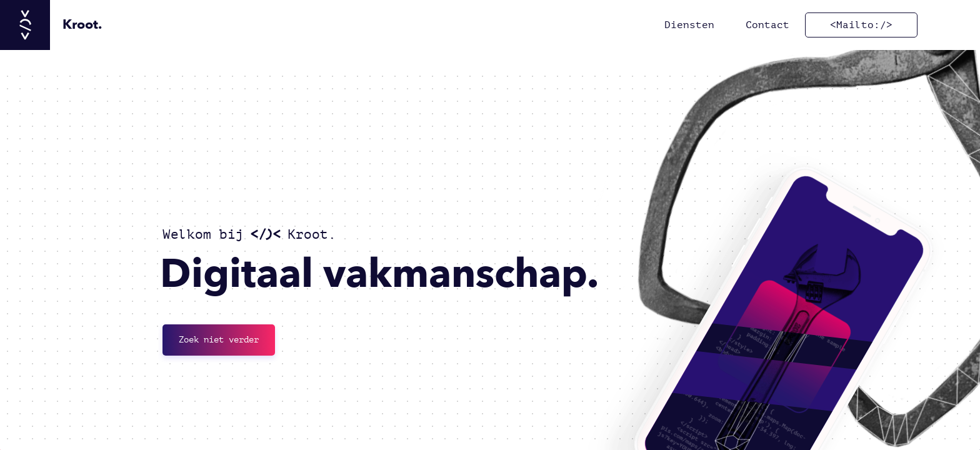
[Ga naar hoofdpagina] (51, 25)
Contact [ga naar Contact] (767, 25)
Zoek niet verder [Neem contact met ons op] (219, 340)
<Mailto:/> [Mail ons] (861, 25)
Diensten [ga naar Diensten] (689, 25)
